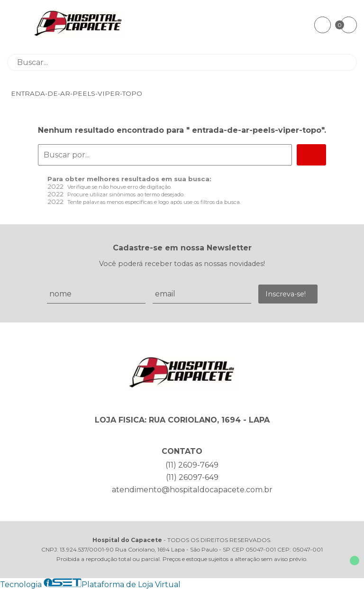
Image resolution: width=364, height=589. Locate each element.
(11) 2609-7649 (192, 465)
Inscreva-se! (286, 294)
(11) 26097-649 (192, 477)
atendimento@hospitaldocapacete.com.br (192, 490)
